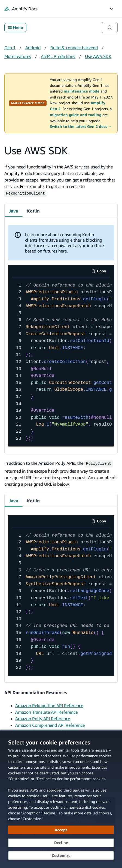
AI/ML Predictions (58, 56)
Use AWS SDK (98, 56)
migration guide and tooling (76, 115)
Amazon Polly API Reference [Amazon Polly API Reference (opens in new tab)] (43, 717)
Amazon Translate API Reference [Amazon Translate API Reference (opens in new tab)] (46, 711)
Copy (101, 271)
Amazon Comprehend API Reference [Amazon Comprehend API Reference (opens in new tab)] (50, 724)
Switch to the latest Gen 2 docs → (81, 127)
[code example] (61, 361)
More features (18, 56)
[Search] (110, 27)
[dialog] (61, 799)
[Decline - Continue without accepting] (61, 843)
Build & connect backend (74, 48)
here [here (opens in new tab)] (62, 250)
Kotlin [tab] (33, 210)
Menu (15, 27)
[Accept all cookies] (61, 830)
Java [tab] (14, 210)
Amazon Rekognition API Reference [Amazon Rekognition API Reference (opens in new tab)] (49, 704)
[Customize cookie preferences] (61, 855)
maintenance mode (82, 91)
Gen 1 (10, 48)
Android (33, 48)
